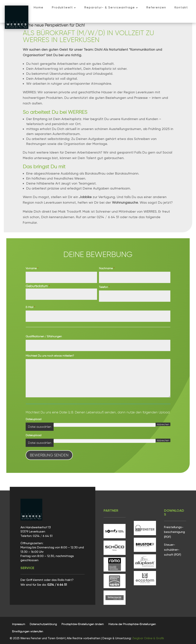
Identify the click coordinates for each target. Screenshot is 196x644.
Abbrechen (163, 424)
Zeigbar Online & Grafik (148, 638)
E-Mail (30, 307)
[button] (83, 624)
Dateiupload (33, 419)
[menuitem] (39, 8)
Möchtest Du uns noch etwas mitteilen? (50, 356)
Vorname (32, 268)
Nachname (107, 268)
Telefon (104, 287)
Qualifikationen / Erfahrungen (44, 336)
